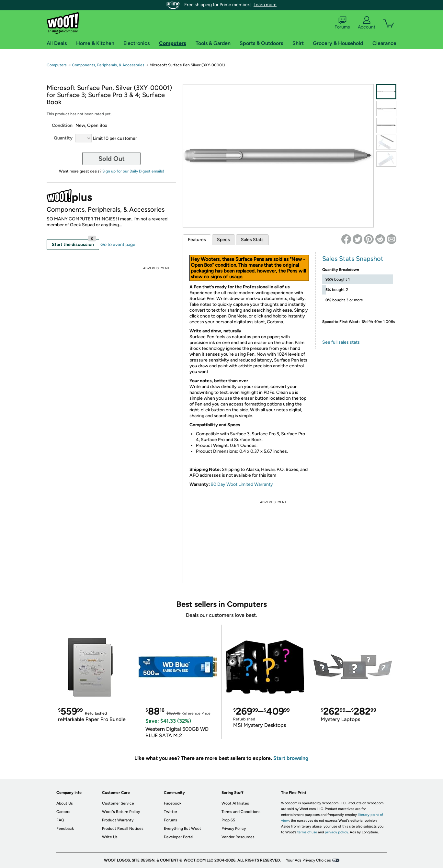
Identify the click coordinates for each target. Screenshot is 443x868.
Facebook (173, 803)
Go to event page (118, 245)
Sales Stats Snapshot (353, 259)
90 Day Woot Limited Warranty (242, 484)
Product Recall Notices (123, 829)
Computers (57, 65)
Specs (223, 240)
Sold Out (112, 159)
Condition (62, 125)
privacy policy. (337, 832)
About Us (65, 803)
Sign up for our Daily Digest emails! (133, 171)
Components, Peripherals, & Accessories (108, 65)
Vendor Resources (238, 837)
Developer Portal (179, 837)
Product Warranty (118, 820)
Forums (342, 23)
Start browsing (291, 758)
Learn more (265, 5)
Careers (63, 812)
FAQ (60, 820)
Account (367, 23)
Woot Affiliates (235, 803)
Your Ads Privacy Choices (308, 860)
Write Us (110, 837)
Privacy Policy (234, 829)
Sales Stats (252, 240)
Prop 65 (228, 820)
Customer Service (118, 803)
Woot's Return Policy (121, 812)
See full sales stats (341, 342)
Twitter (170, 812)
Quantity (63, 138)
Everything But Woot (182, 829)
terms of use (307, 832)
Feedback (65, 829)
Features (197, 240)
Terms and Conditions (241, 812)
